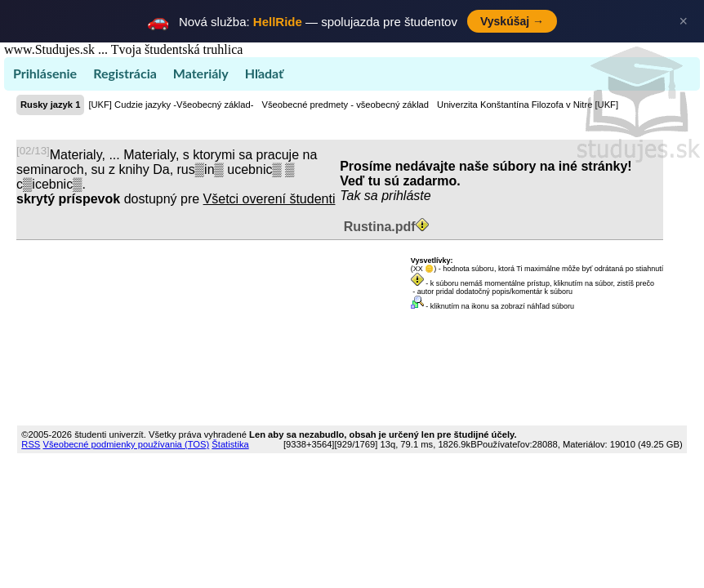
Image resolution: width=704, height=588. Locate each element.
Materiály (201, 73)
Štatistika (230, 444)
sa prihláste (398, 196)
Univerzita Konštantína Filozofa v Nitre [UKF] (528, 105)
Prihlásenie (45, 73)
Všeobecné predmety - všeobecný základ (345, 105)
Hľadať (264, 73)
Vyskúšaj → (512, 21)
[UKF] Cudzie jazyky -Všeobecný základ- (171, 105)
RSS (31, 444)
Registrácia (125, 73)
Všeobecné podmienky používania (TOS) (126, 444)
